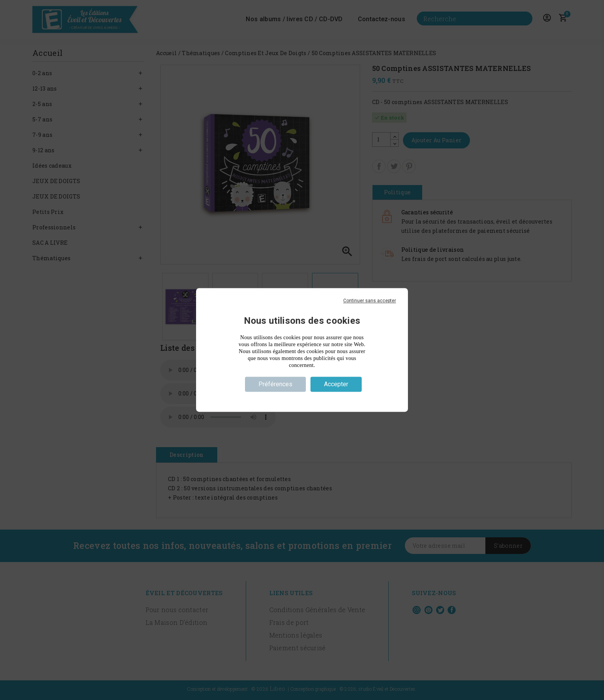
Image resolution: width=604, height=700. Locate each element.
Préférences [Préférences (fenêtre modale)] (275, 384)
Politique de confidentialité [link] (302, 398)
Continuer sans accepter (370, 301)
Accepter (336, 384)
